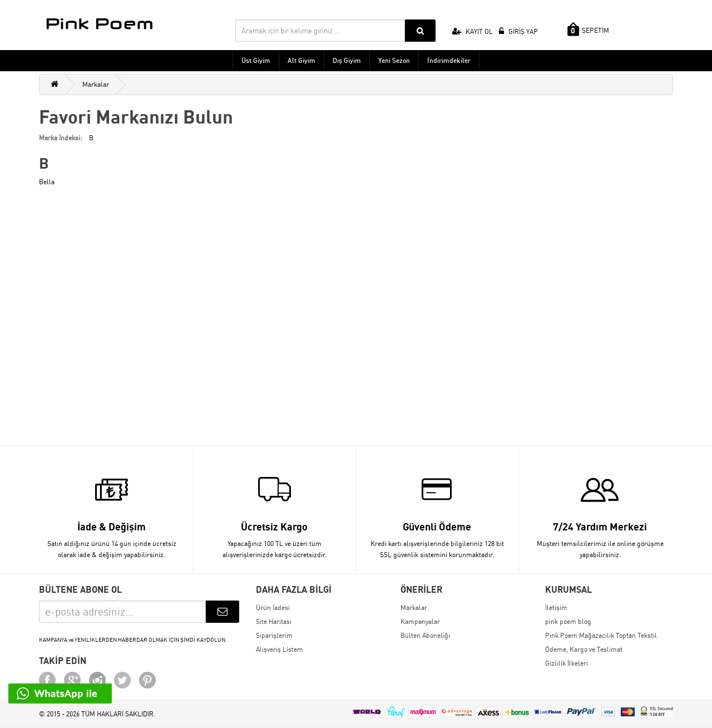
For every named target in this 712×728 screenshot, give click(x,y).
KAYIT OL (473, 31)
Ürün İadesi (273, 608)
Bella (47, 182)
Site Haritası (274, 621)
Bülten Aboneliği (425, 635)
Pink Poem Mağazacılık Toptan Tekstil (601, 635)
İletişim (556, 608)
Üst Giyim (256, 60)
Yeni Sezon (394, 60)
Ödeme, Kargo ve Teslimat (584, 649)
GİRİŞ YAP (518, 31)
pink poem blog (568, 621)
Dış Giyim (347, 60)
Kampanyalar (420, 621)
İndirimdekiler (449, 60)
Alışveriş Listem (280, 649)
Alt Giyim (301, 60)
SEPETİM (588, 29)
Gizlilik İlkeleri (567, 663)
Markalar (96, 84)
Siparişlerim (274, 635)
